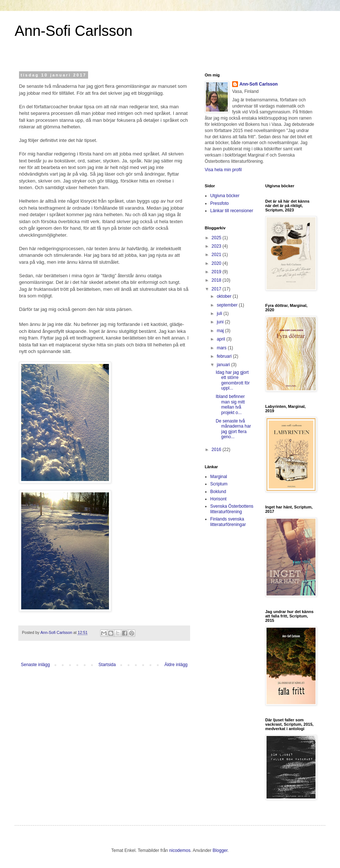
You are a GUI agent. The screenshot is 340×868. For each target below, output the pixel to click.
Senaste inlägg (35, 665)
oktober (225, 296)
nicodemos (180, 850)
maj (221, 331)
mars (222, 348)
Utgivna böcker (225, 196)
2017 (217, 289)
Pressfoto (220, 203)
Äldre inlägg (176, 665)
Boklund (218, 492)
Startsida (107, 665)
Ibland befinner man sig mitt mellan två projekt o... (230, 404)
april (222, 339)
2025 (217, 238)
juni (221, 322)
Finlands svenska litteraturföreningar (228, 522)
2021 (217, 255)
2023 (217, 246)
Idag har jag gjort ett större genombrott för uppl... (233, 380)
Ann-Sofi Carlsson (73, 31)
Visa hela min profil (223, 170)
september (228, 305)
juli (220, 313)
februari (225, 356)
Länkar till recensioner (232, 211)
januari (224, 365)
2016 (217, 450)
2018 (217, 280)
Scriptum (219, 484)
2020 (217, 263)
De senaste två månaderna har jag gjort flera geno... (233, 429)
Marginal (219, 477)
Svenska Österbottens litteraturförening (232, 509)
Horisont (218, 499)
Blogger (220, 850)
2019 (217, 272)
